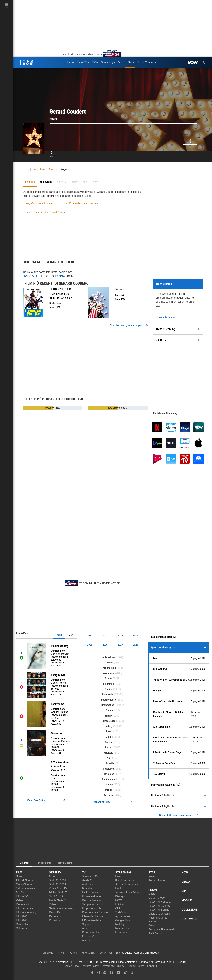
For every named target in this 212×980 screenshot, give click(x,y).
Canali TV (88, 936)
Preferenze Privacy (113, 966)
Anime (110, 663)
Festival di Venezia (159, 902)
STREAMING (123, 873)
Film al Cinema (25, 880)
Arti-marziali (109, 668)
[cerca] (205, 62)
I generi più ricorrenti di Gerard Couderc (46, 212)
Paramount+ (123, 932)
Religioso (109, 774)
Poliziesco (108, 769)
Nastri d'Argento (158, 918)
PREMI (153, 890)
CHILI (119, 908)
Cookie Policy (136, 966)
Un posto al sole (92, 908)
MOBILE (187, 900)
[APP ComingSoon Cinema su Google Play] (194, 953)
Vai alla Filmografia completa (129, 325)
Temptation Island (93, 904)
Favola (109, 732)
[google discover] (112, 973)
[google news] (105, 973)
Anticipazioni (90, 884)
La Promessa (90, 892)
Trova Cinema (24, 884)
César (152, 926)
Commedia (108, 694)
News (19, 877)
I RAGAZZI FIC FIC (34, 276)
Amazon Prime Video (128, 892)
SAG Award (155, 934)
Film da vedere (25, 908)
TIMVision (121, 912)
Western (108, 795)
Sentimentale (108, 779)
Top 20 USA (56, 896)
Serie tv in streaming (61, 908)
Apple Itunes (123, 916)
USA (71, 635)
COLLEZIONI (190, 910)
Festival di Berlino (159, 910)
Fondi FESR (154, 966)
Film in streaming (26, 912)
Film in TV (22, 896)
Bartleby (60, 276)
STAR (152, 873)
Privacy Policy (90, 966)
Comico (108, 689)
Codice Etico (71, 966)
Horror (108, 747)
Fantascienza (108, 721)
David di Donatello (159, 914)
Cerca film (22, 924)
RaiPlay (120, 924)
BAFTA (153, 922)
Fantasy (108, 726)
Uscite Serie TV (58, 900)
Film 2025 (22, 920)
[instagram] (98, 973)
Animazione (108, 657)
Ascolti (86, 940)
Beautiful (87, 888)
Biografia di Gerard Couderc (40, 203)
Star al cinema (157, 880)
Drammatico (108, 705)
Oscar (152, 894)
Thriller (108, 790)
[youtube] (119, 973)
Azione (108, 678)
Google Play (122, 920)
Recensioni (22, 904)
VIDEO (186, 882)
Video (19, 900)
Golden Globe (157, 898)
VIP (184, 891)
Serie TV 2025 (57, 884)
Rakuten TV (122, 928)
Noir (109, 758)
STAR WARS (189, 919)
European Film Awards (162, 930)
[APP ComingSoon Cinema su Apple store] (171, 953)
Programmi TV (91, 932)
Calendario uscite (26, 888)
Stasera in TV (90, 877)
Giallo (108, 737)
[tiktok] (125, 973)
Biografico (108, 684)
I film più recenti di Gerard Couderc (80, 203)
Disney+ (120, 896)
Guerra (108, 742)
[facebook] (92, 973)
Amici (85, 928)
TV (84, 873)
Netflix (119, 888)
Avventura (108, 673)
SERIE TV (55, 873)
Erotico (109, 710)
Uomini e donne (91, 896)
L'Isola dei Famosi (93, 916)
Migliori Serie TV (59, 892)
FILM (19, 873)
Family (108, 716)
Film (52, 154)
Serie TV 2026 (57, 880)
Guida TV (55, 912)
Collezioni (22, 928)
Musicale (108, 753)
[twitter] (132, 973)
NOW (119, 900)
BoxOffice (22, 892)
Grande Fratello (91, 900)
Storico (109, 785)
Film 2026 (22, 916)
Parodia (110, 763)
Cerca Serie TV (58, 888)
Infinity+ (120, 904)
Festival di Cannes (159, 906)
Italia (59, 635)
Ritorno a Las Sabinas (95, 912)
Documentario (108, 700)
